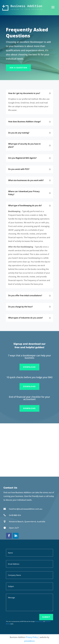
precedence (29, 641)
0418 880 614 (15, 515)
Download (29, 367)
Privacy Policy (39, 621)
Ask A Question (18, 68)
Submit (46, 617)
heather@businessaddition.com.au (26, 509)
